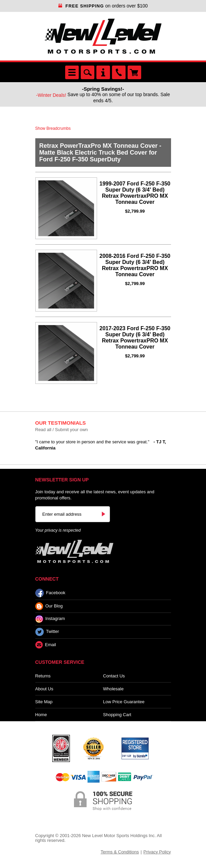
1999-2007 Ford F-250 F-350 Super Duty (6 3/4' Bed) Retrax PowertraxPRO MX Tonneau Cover (135, 193)
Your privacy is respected (58, 530)
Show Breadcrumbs (53, 128)
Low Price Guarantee (124, 702)
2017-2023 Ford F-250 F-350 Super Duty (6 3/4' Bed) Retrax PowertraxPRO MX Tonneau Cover (135, 338)
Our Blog (49, 606)
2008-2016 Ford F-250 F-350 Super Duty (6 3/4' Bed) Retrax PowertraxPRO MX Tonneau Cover (135, 265)
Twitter (47, 632)
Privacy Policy (157, 852)
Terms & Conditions (120, 852)
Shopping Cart (117, 715)
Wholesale (114, 689)
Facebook (50, 593)
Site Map (44, 702)
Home (41, 715)
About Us (44, 689)
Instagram (50, 619)
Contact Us (114, 676)
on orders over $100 (103, 6)
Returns (43, 676)
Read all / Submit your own (62, 430)
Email (46, 645)
